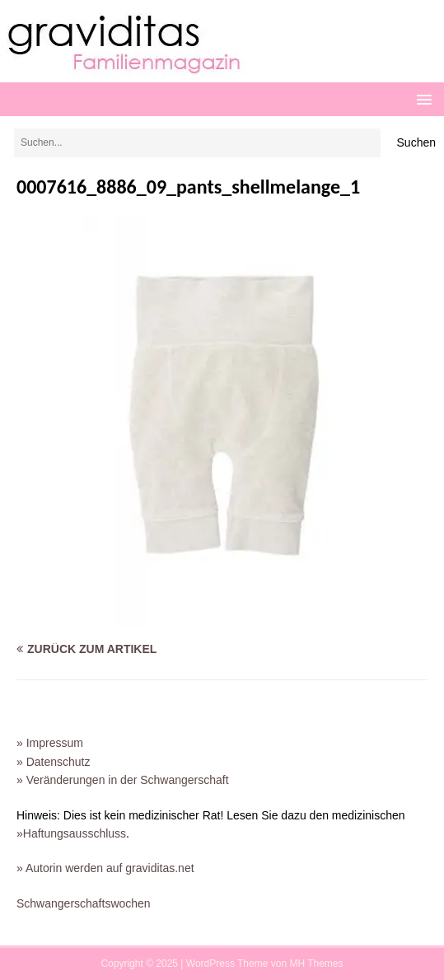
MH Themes (316, 964)
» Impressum (50, 743)
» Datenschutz (54, 762)
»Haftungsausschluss (71, 833)
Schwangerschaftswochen (84, 903)
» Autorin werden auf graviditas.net (105, 868)
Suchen (416, 142)
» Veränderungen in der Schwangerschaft (123, 780)
